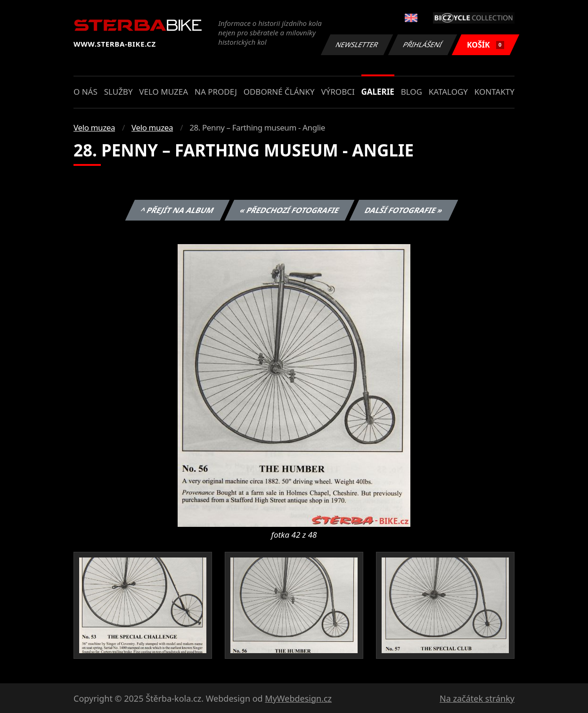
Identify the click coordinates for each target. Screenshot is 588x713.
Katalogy (448, 92)
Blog (412, 92)
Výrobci (338, 92)
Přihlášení (422, 45)
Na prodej (216, 92)
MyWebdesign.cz (298, 698)
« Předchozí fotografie (289, 210)
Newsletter (357, 45)
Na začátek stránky (477, 698)
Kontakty (494, 92)
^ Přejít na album (177, 210)
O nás (86, 92)
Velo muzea (163, 92)
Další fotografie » (404, 210)
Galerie (378, 92)
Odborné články (279, 92)
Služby (118, 92)
